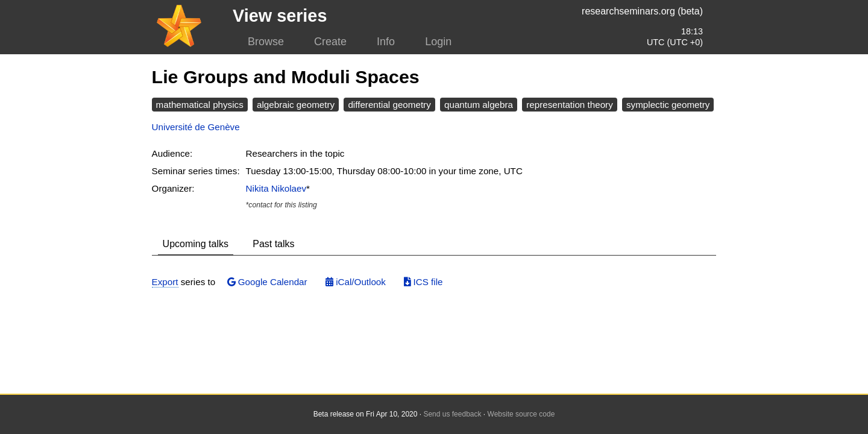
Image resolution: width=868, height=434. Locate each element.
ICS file (423, 282)
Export (165, 282)
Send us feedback (452, 414)
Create (330, 42)
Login (438, 42)
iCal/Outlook (356, 282)
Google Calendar (267, 282)
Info (386, 42)
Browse (266, 42)
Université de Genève (196, 127)
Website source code (521, 414)
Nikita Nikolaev (276, 188)
